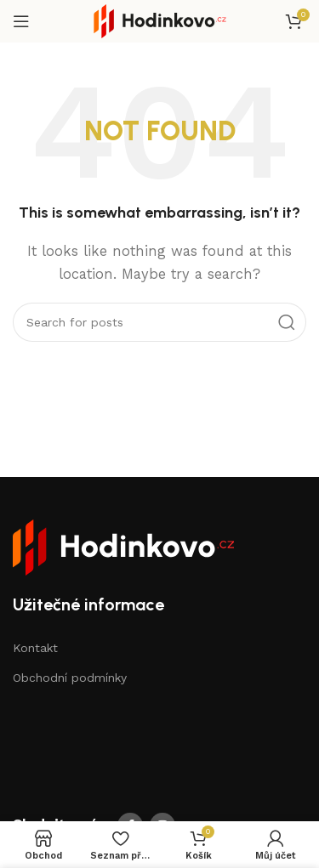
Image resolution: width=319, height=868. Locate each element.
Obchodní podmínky (70, 678)
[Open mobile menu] (21, 21)
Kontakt (35, 648)
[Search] (159, 322)
